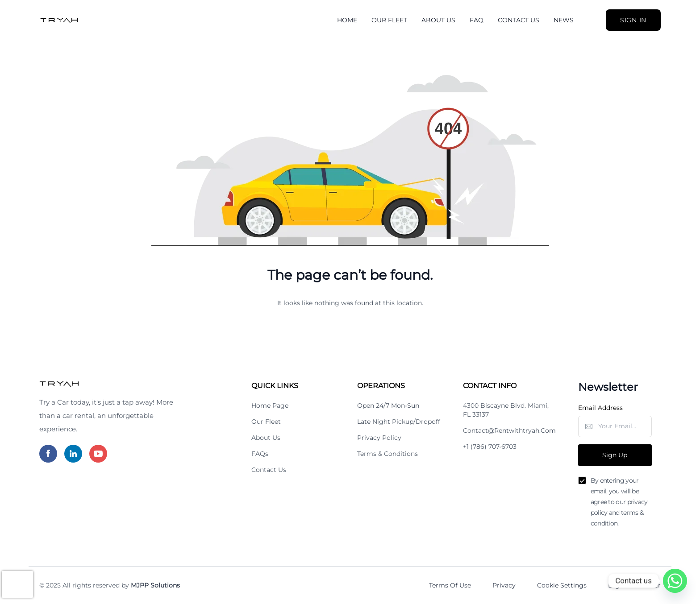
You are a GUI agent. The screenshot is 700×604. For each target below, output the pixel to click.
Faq (477, 20)
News (564, 20)
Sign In (633, 20)
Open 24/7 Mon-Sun (388, 405)
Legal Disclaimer (634, 585)
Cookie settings (562, 585)
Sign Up (615, 455)
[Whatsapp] (675, 581)
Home (347, 20)
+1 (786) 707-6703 (490, 447)
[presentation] (17, 584)
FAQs (260, 454)
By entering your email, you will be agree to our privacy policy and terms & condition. (619, 502)
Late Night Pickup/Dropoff (399, 422)
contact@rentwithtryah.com (509, 430)
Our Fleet (389, 20)
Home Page (270, 405)
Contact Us (519, 20)
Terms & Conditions (387, 454)
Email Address (600, 408)
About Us (438, 20)
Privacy (504, 585)
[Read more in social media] (48, 454)
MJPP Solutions (155, 585)
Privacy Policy (379, 438)
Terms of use (450, 585)
